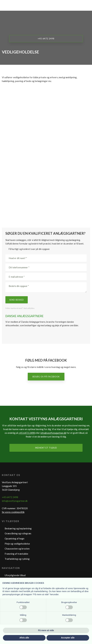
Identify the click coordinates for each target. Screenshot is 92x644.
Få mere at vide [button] (46, 630)
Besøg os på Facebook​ (46, 377)
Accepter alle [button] (68, 638)
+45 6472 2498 (27, 433)
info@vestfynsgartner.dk (53, 433)
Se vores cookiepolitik (13, 512)
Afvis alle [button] (24, 638)
